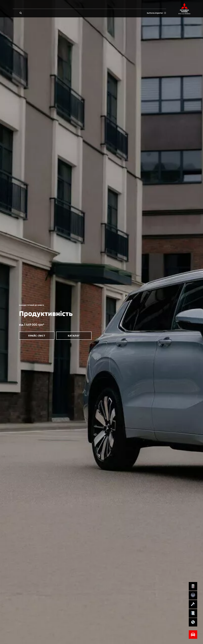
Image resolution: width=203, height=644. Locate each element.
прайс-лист (37, 336)
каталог (74, 336)
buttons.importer (156, 13)
